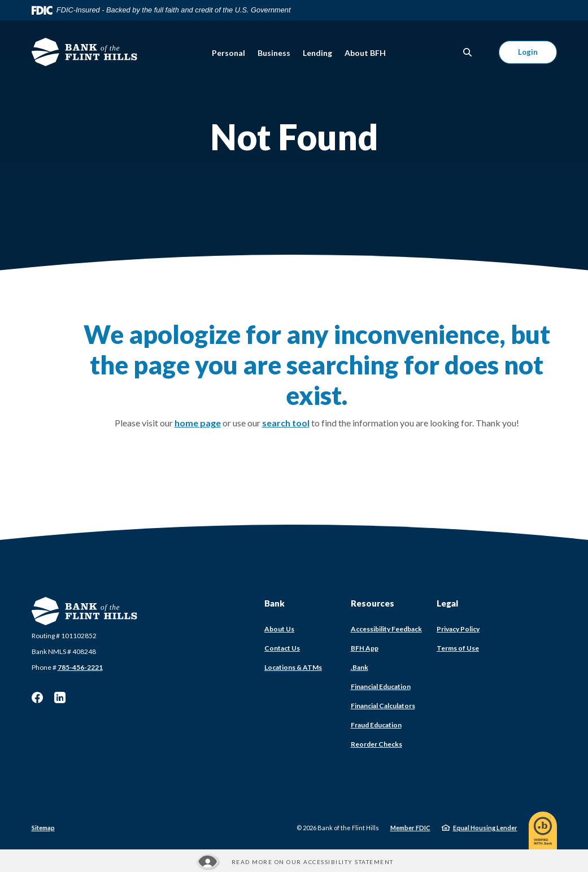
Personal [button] (228, 53)
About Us (279, 629)
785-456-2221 (80, 667)
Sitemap (43, 828)
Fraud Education (376, 725)
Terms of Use (458, 648)
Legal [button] (447, 603)
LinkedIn (60, 697)
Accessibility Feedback (386, 629)
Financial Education (381, 686)
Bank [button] (275, 603)
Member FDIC (410, 828)
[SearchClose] (468, 52)
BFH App (365, 648)
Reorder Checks (376, 744)
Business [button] (274, 53)
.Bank (360, 667)
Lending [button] (317, 53)
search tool (286, 423)
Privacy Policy (458, 629)
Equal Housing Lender (485, 828)
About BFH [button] (365, 53)
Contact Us (282, 648)
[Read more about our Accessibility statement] (294, 862)
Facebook (37, 697)
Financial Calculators (383, 706)
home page (198, 423)
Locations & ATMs (293, 667)
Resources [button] (373, 603)
